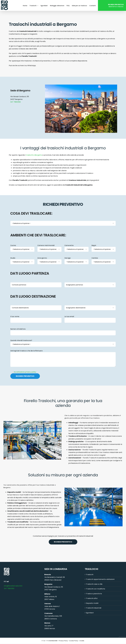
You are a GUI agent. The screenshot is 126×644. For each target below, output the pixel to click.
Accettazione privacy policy (25, 372)
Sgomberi (90, 613)
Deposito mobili (92, 603)
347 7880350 (16, 102)
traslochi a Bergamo (34, 155)
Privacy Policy (63, 641)
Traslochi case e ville (94, 584)
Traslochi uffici (92, 599)
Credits (82, 641)
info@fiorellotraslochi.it (13, 586)
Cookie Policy (74, 641)
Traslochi (90, 575)
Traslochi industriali (94, 608)
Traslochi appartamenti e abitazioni (100, 579)
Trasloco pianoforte (94, 594)
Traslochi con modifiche (95, 589)
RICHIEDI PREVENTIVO (63, 542)
